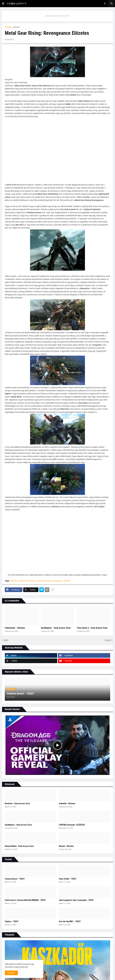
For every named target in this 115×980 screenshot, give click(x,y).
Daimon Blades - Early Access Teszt (19, 846)
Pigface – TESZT (12, 921)
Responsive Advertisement (58, 16)
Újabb (6, 640)
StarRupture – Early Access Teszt (56, 628)
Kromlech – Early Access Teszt (17, 803)
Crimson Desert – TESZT (21, 694)
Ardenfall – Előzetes (67, 803)
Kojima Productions (27, 581)
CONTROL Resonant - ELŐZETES (72, 825)
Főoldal (8, 27)
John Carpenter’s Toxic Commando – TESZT (76, 900)
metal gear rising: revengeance (50, 581)
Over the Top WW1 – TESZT (70, 921)
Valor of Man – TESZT (68, 879)
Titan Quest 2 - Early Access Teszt (92, 628)
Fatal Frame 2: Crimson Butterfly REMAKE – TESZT (25, 900)
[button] (3, 4)
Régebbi (108, 640)
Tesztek (67, 581)
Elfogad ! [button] (11, 973)
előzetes (17, 27)
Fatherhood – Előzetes (15, 628)
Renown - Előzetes (66, 846)
